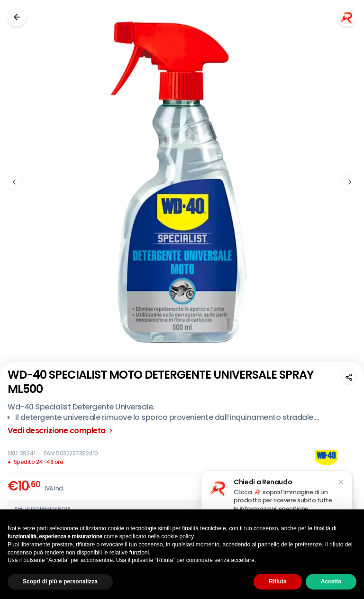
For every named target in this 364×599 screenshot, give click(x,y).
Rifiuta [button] (278, 581)
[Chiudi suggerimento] (341, 482)
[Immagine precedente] (14, 182)
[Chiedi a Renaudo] (347, 17)
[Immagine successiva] (350, 182)
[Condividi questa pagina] (349, 377)
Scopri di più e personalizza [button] (60, 581)
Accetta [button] (331, 581)
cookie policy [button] (177, 536)
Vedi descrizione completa (61, 431)
